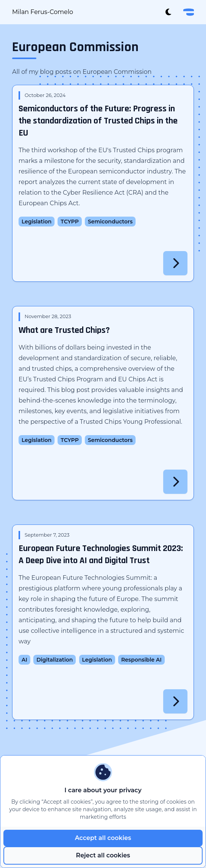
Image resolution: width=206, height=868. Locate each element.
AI (24, 660)
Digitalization (55, 660)
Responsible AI (141, 660)
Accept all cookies (103, 838)
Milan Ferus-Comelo (43, 12)
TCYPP (69, 222)
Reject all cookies (103, 855)
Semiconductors (110, 222)
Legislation (37, 222)
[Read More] (175, 263)
